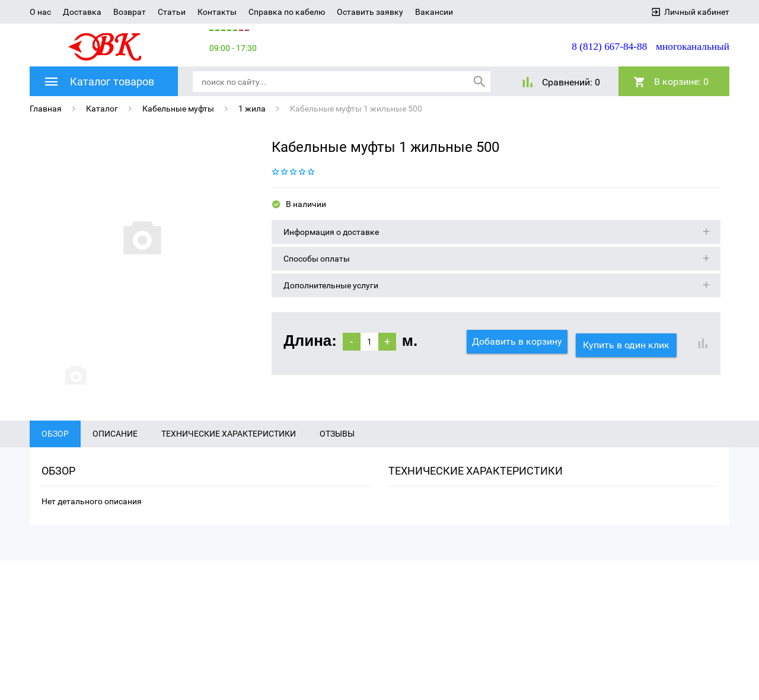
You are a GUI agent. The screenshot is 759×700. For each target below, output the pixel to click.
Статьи (172, 12)
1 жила (252, 108)
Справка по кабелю (287, 12)
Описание (115, 456)
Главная (46, 108)
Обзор (55, 456)
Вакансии (434, 12)
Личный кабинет (697, 12)
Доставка (82, 12)
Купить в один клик (630, 341)
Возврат (130, 12)
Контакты (217, 12)
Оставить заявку (370, 12)
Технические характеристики (229, 456)
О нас (40, 12)
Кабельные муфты (178, 108)
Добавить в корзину (517, 341)
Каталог (102, 108)
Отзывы (337, 456)
